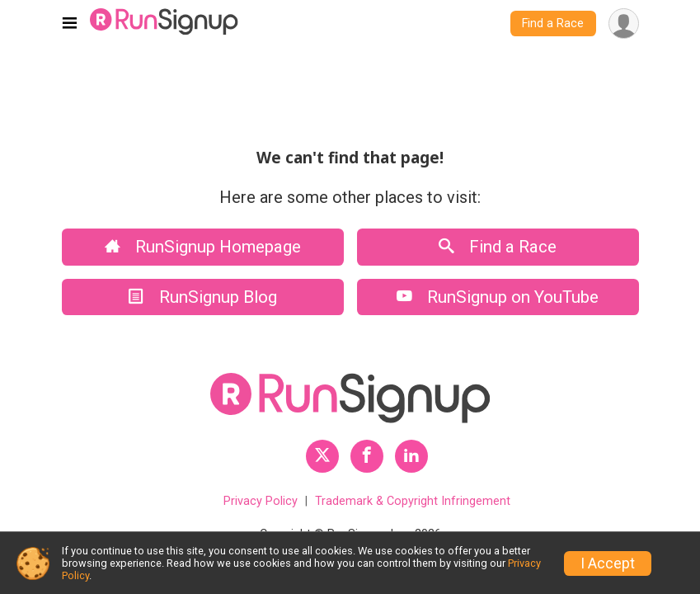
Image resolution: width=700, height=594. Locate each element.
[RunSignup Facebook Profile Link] (367, 456)
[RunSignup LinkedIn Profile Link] (411, 456)
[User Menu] (624, 24)
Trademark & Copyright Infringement (413, 501)
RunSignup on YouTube (498, 297)
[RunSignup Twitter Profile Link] (322, 456)
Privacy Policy (261, 501)
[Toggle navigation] (70, 24)
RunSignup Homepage (203, 247)
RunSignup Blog (203, 297)
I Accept (608, 563)
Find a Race (553, 24)
